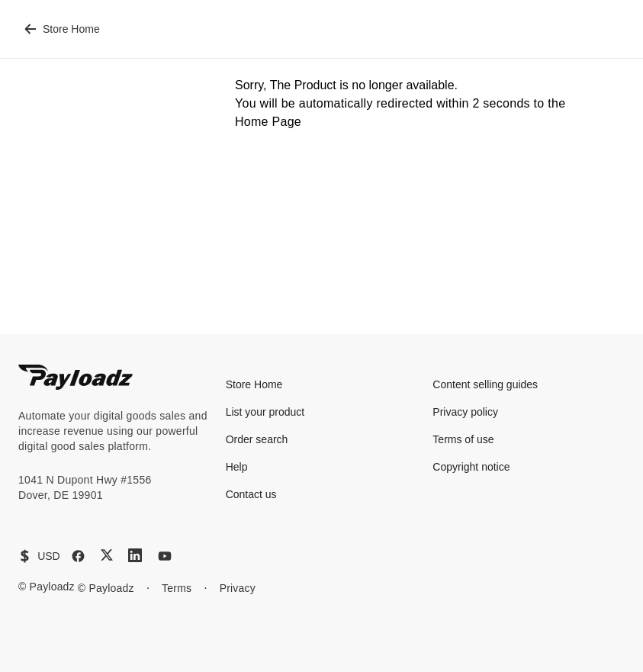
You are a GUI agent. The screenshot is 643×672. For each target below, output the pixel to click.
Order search (257, 439)
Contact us (251, 494)
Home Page (268, 122)
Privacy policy (465, 412)
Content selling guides (485, 384)
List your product (265, 412)
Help (237, 467)
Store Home (62, 29)
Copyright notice (471, 467)
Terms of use (463, 439)
